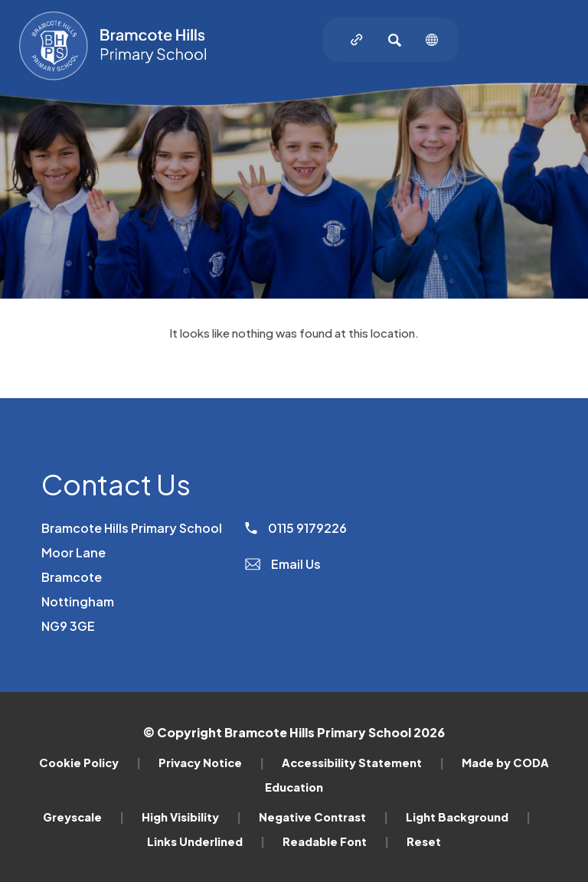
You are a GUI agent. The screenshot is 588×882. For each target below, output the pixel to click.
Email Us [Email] (283, 564)
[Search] (394, 40)
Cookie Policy (90, 763)
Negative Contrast (323, 817)
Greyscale (83, 817)
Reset (424, 841)
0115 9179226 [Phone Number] (296, 528)
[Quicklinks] (357, 40)
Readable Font (336, 841)
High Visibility (191, 817)
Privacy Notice (211, 763)
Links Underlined (206, 841)
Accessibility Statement (363, 763)
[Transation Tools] (432, 40)
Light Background (468, 817)
